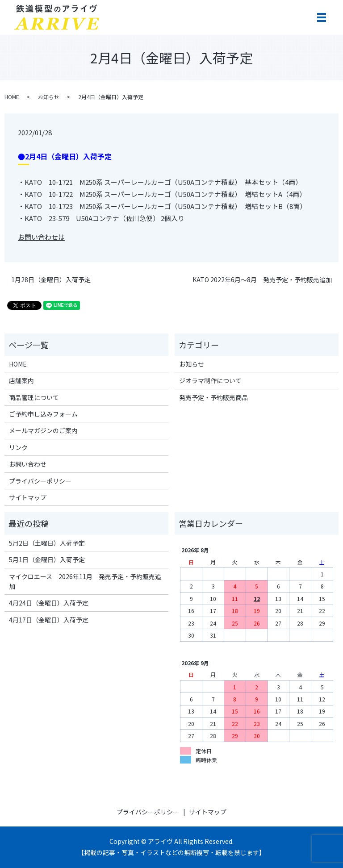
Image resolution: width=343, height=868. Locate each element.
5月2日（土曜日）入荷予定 (47, 543)
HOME (12, 97)
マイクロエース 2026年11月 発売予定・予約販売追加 (85, 581)
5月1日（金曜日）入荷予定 (47, 559)
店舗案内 (21, 380)
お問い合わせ (28, 464)
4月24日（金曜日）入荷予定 (49, 603)
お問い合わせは (41, 237)
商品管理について (34, 397)
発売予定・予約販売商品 (213, 397)
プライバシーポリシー (40, 481)
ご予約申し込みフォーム (43, 414)
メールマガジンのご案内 (43, 430)
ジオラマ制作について (210, 380)
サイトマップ (28, 497)
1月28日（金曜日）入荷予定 (51, 280)
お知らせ (49, 97)
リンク (18, 447)
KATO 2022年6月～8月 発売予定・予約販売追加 (262, 280)
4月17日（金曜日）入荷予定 (49, 620)
